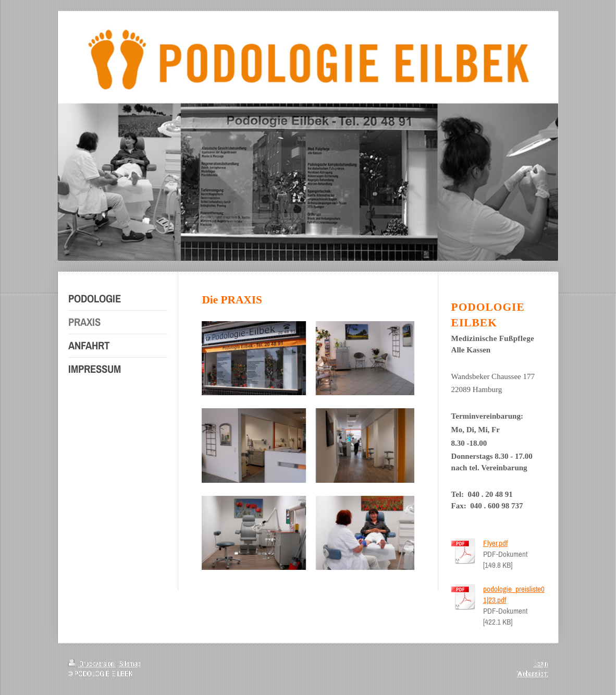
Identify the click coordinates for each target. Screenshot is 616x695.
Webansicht (532, 674)
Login (541, 664)
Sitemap (130, 664)
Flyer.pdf (495, 543)
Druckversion (92, 664)
